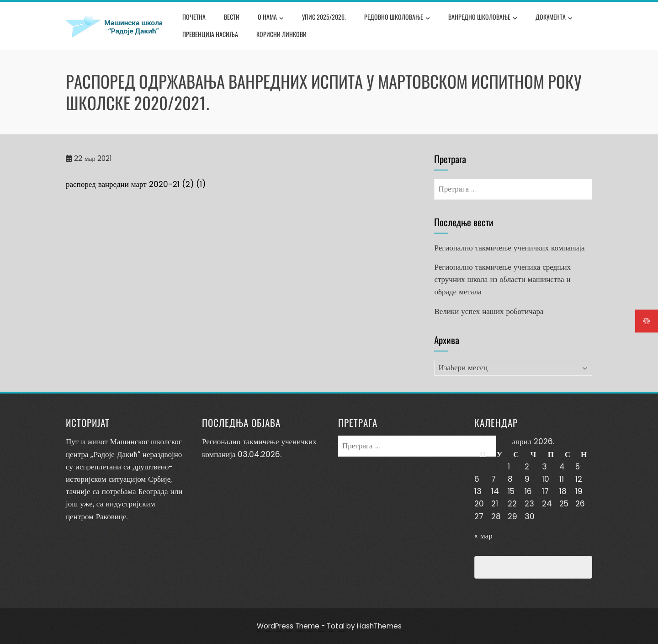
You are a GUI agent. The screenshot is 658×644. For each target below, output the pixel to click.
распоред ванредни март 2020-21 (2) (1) (136, 184)
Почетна (194, 17)
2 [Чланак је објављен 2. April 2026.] (527, 467)
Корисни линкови (281, 34)
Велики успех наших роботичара (489, 311)
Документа (554, 18)
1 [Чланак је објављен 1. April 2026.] (509, 467)
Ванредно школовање (483, 18)
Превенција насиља (210, 34)
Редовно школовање (397, 18)
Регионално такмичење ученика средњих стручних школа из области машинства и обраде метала (502, 279)
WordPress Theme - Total (301, 626)
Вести (232, 17)
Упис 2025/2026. (324, 17)
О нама (271, 18)
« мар (483, 536)
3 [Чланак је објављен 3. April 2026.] (544, 467)
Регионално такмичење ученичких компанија (509, 248)
